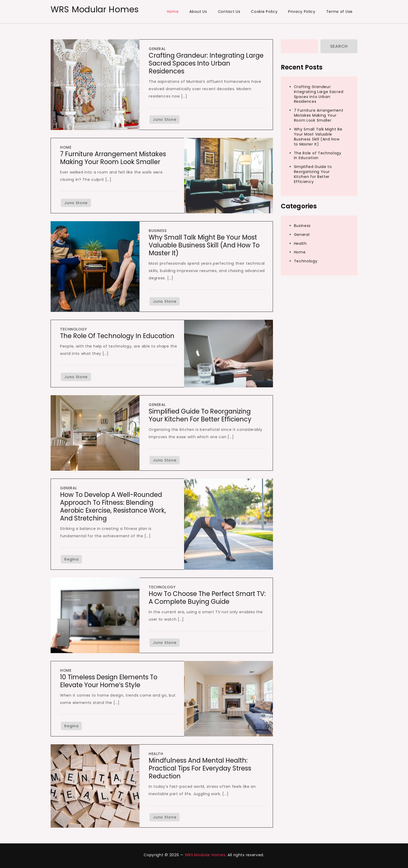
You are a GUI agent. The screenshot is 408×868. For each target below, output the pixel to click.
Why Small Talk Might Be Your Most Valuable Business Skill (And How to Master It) (204, 245)
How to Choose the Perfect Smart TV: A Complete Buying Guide (207, 598)
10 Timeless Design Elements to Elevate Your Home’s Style (109, 681)
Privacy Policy (302, 12)
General (157, 49)
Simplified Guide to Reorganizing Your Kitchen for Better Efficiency (200, 415)
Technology (73, 329)
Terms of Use (339, 12)
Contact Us (229, 12)
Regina (71, 559)
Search (339, 46)
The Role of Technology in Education (117, 336)
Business (158, 231)
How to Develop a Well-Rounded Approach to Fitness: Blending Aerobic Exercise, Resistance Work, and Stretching (113, 506)
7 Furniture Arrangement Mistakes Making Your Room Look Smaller (113, 158)
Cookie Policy (264, 12)
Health (156, 754)
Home (173, 12)
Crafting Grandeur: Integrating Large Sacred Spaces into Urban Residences (206, 63)
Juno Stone (165, 120)
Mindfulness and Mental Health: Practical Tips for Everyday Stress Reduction (200, 768)
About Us (198, 12)
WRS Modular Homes (95, 9)
